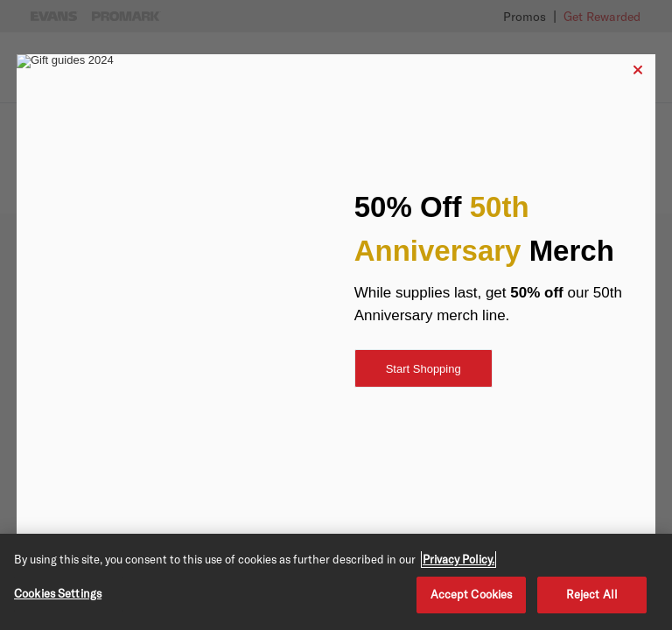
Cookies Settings (58, 593)
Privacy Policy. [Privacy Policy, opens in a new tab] (458, 559)
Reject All (592, 594)
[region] (336, 582)
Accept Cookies (472, 594)
